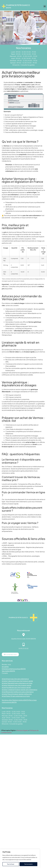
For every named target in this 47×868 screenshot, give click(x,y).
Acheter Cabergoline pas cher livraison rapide (17, 681)
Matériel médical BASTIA (21, 700)
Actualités (5, 667)
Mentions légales (22, 730)
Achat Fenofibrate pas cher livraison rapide (16, 687)
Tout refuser (11, 864)
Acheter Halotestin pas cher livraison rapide (17, 685)
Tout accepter (29, 864)
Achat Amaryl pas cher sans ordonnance (15, 679)
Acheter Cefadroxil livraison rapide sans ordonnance (20, 690)
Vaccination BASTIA (8, 671)
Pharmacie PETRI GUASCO (18, 5)
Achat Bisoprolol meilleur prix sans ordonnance (18, 692)
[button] (45, 6)
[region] (20, 859)
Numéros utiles (7, 700)
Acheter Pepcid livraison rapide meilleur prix (17, 694)
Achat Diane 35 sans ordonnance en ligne (16, 696)
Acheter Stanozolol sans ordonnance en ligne (17, 683)
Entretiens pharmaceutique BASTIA (14, 669)
